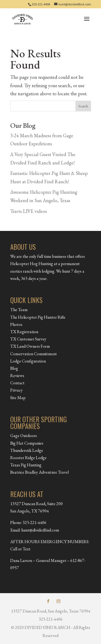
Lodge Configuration (28, 361)
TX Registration (24, 332)
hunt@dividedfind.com (40, 530)
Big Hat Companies (27, 443)
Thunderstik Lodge (27, 450)
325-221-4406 (41, 4)
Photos (16, 324)
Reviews (17, 376)
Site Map (18, 398)
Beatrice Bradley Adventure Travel (39, 472)
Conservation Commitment (34, 354)
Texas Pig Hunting (26, 465)
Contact (17, 383)
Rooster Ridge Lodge (28, 458)
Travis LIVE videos (29, 211)
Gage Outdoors (24, 436)
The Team (19, 310)
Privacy (16, 390)
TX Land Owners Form (30, 346)
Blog (14, 368)
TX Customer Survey (28, 339)
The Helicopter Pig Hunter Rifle (38, 317)
